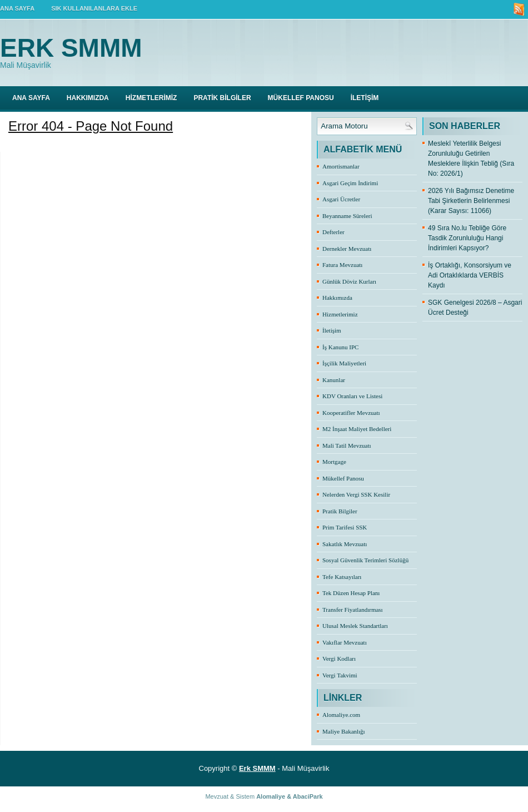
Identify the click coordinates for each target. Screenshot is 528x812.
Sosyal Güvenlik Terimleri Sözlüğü (365, 560)
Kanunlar (334, 380)
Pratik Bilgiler (340, 511)
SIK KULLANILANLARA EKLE (94, 8)
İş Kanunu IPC (340, 347)
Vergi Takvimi (340, 675)
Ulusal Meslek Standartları (355, 626)
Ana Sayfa (31, 98)
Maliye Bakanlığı (344, 731)
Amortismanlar (341, 166)
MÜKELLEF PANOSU (301, 98)
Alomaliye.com (341, 715)
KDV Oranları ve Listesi (352, 396)
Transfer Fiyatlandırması (353, 610)
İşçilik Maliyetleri (344, 363)
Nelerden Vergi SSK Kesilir (356, 494)
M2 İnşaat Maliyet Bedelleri (357, 429)
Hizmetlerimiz (340, 314)
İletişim (332, 330)
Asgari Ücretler (341, 199)
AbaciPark (308, 796)
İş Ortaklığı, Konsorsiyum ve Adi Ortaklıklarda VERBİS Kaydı (470, 275)
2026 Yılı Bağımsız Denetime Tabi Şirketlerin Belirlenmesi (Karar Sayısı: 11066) (471, 201)
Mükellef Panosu (343, 478)
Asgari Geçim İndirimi (350, 183)
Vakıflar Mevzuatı (345, 642)
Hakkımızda (337, 298)
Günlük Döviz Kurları (349, 281)
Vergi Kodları (339, 658)
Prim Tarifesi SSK (345, 527)
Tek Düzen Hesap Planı (351, 593)
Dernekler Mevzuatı (347, 249)
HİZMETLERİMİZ (151, 98)
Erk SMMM (71, 48)
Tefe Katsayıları (342, 577)
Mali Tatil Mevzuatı (347, 445)
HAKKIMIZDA (88, 98)
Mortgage (334, 462)
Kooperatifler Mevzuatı (351, 413)
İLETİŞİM (365, 98)
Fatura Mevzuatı (342, 265)
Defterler (333, 232)
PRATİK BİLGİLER (222, 98)
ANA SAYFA (17, 8)
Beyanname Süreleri (347, 216)
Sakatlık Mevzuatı (345, 544)
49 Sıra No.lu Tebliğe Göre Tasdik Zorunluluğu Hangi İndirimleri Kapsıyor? (467, 238)
